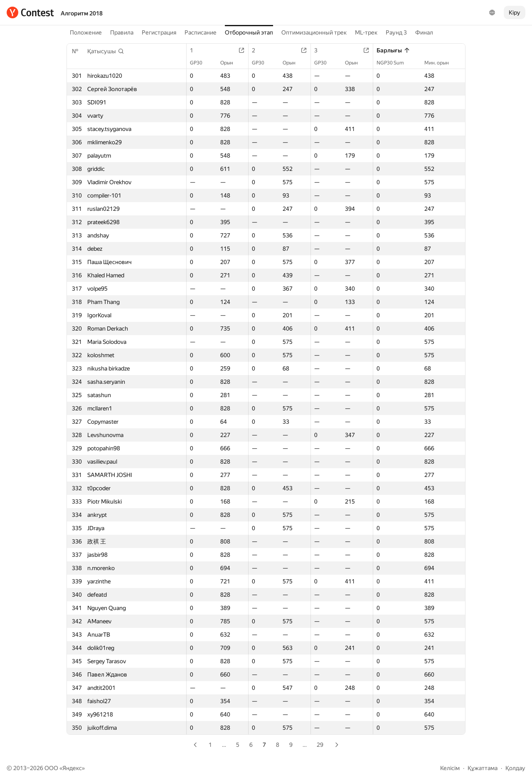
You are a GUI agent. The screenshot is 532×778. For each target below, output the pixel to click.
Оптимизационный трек (314, 32)
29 (320, 745)
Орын (231, 63)
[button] (106, 51)
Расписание (201, 32)
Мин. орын (441, 63)
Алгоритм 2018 (82, 13)
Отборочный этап (249, 32)
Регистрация (159, 32)
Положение (86, 32)
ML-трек (366, 32)
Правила (122, 32)
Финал (424, 32)
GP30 (200, 63)
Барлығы (393, 50)
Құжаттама (483, 768)
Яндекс (72, 768)
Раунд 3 (396, 32)
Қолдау (515, 768)
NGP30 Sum (394, 63)
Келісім (450, 768)
